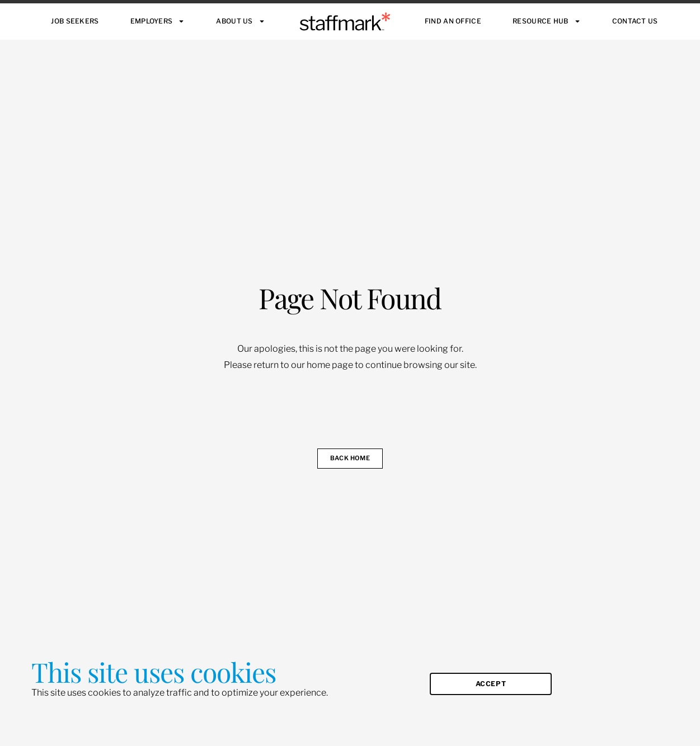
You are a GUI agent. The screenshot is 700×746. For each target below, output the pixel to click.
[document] (350, 373)
